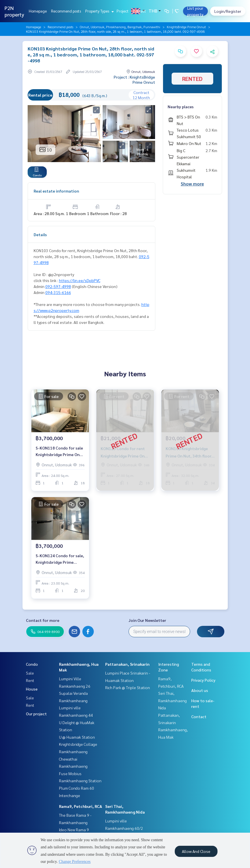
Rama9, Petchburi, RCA (81, 806)
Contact (139, 11)
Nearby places (181, 107)
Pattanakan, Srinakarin (127, 664)
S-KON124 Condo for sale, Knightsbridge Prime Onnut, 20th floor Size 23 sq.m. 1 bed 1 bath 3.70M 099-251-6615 (60, 559)
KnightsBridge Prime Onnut (186, 27)
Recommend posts (66, 11)
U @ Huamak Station (77, 737)
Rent (30, 680)
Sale (30, 673)
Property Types (99, 11)
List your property (195, 11)
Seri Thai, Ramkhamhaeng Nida (172, 700)
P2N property (14, 11)
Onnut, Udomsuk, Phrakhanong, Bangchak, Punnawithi (120, 27)
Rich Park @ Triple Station (128, 687)
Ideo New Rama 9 (74, 830)
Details (40, 234)
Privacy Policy (203, 680)
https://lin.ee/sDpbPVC (80, 280)
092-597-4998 (58, 286)
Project (123, 11)
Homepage (38, 11)
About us (200, 690)
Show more (192, 184)
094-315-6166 (58, 292)
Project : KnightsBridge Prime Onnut (134, 79)
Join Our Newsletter (147, 620)
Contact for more (43, 620)
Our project (36, 714)
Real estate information (56, 191)
